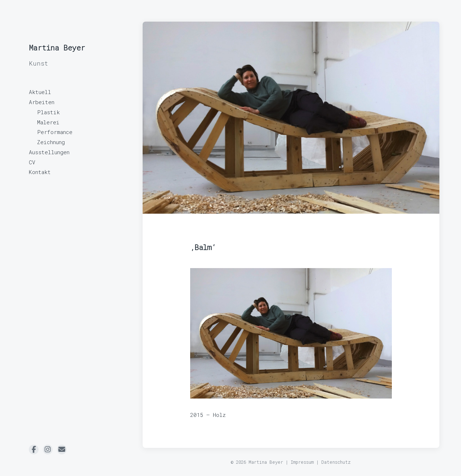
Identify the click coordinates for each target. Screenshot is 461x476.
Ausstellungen (49, 152)
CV (32, 162)
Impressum (302, 462)
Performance (55, 132)
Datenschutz (336, 462)
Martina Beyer (57, 48)
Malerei (48, 122)
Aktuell (40, 92)
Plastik (48, 112)
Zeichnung (51, 142)
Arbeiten (42, 102)
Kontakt (40, 172)
